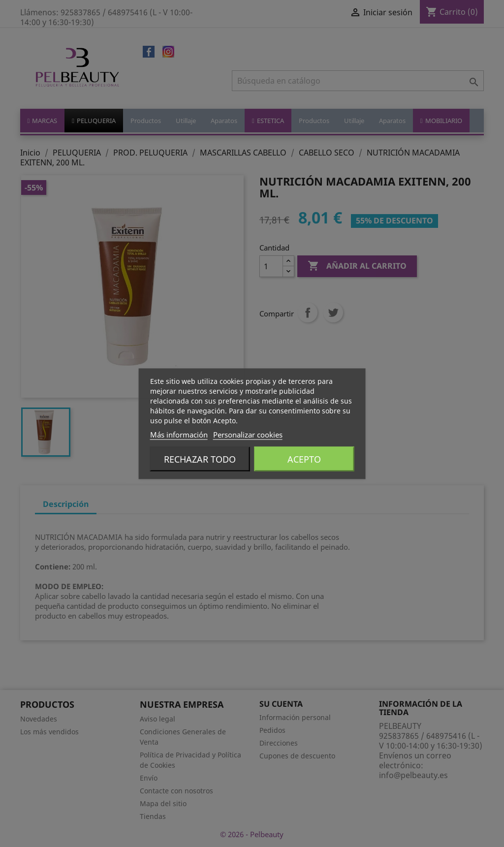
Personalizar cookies (248, 434)
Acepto (304, 459)
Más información (179, 434)
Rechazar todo (200, 459)
